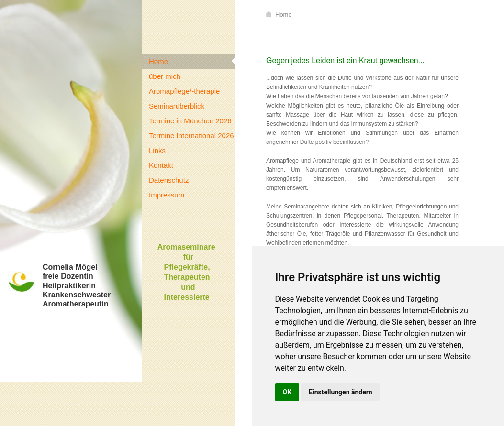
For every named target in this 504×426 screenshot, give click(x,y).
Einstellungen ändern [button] (341, 392)
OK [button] (287, 392)
